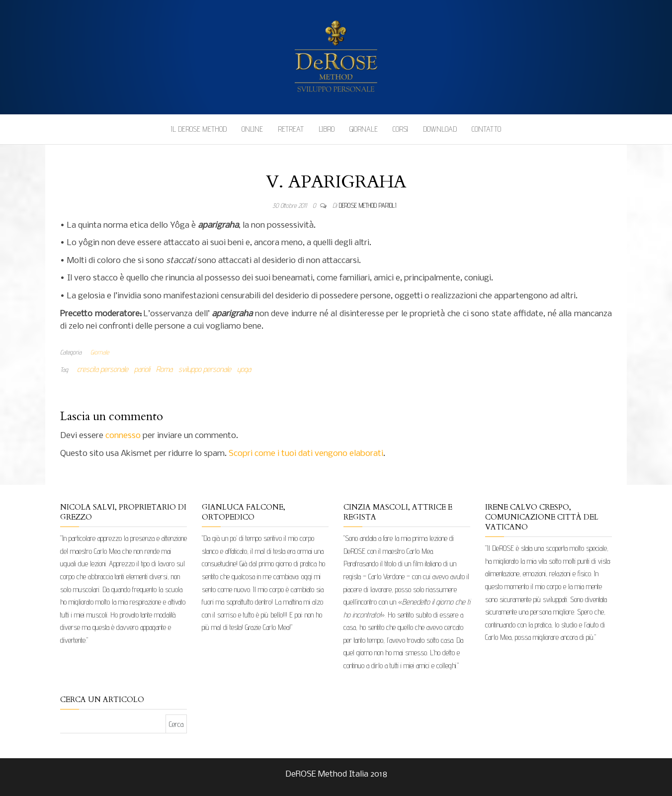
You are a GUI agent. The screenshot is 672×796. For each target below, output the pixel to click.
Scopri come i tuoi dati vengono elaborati (306, 454)
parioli (142, 369)
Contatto (486, 129)
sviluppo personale (205, 369)
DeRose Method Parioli (368, 205)
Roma (164, 369)
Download (440, 129)
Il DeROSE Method (199, 129)
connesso (123, 436)
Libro (327, 129)
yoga (244, 369)
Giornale (364, 129)
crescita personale (103, 369)
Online (252, 129)
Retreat (291, 129)
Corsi (400, 129)
